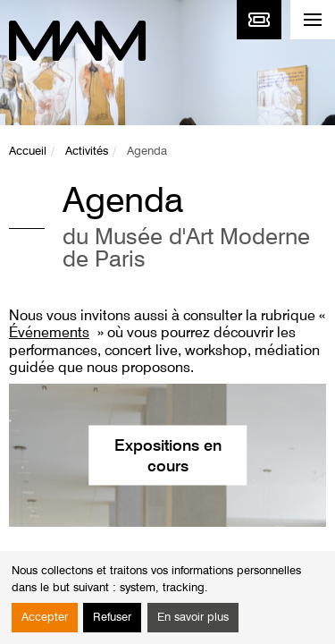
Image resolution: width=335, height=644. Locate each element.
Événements (49, 334)
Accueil (28, 152)
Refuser (112, 618)
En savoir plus (193, 618)
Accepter (45, 618)
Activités (87, 152)
